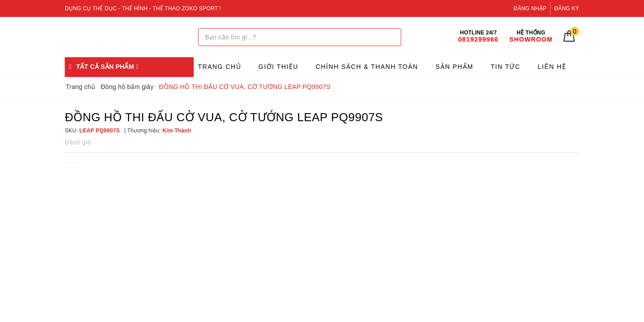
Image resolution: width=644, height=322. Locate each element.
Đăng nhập (530, 8)
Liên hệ (552, 67)
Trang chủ (220, 67)
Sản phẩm (454, 67)
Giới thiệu (278, 67)
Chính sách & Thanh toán (367, 67)
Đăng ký (567, 8)
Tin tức (505, 67)
